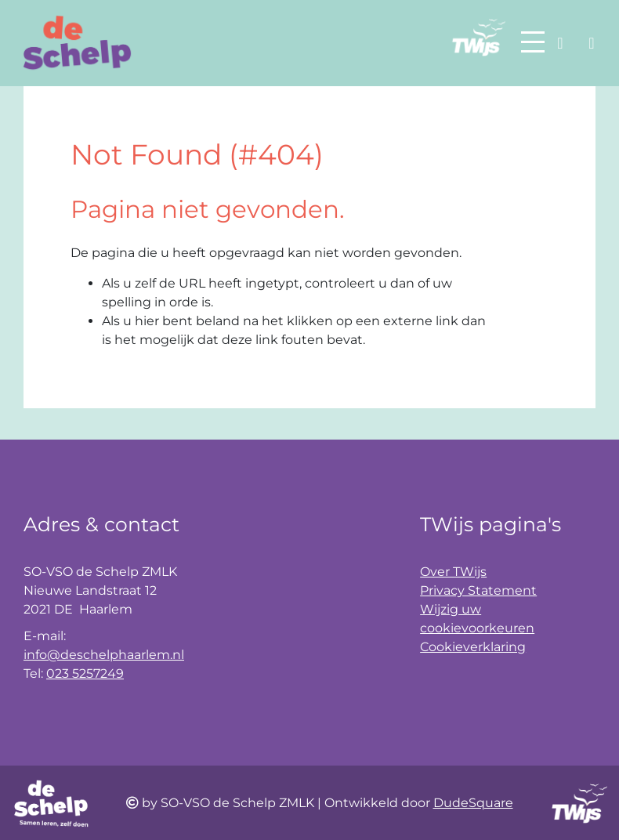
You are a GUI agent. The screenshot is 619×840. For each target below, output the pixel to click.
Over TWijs (453, 572)
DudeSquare (473, 803)
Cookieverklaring (473, 647)
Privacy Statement (478, 590)
